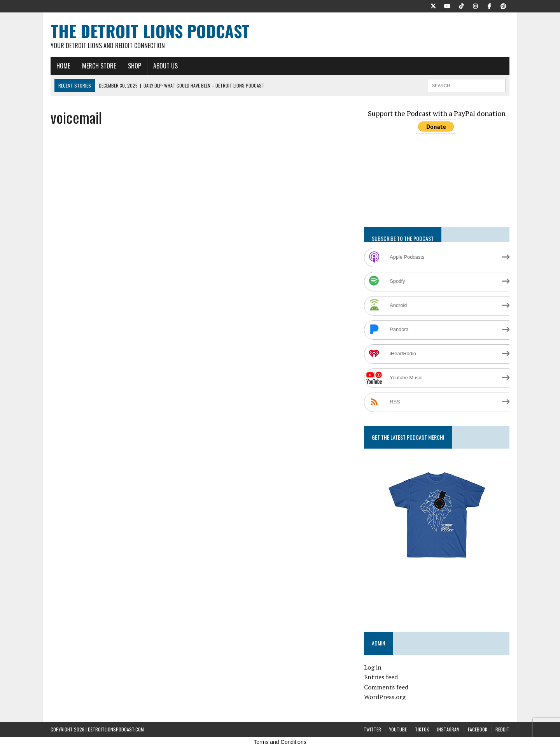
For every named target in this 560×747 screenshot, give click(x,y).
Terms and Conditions (280, 742)
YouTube (398, 729)
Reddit (502, 729)
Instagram (448, 729)
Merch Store (99, 66)
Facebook (478, 729)
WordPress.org (385, 697)
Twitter (372, 729)
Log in (373, 667)
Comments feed (386, 687)
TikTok (422, 729)
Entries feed (381, 677)
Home (63, 66)
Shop (135, 66)
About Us (165, 66)
